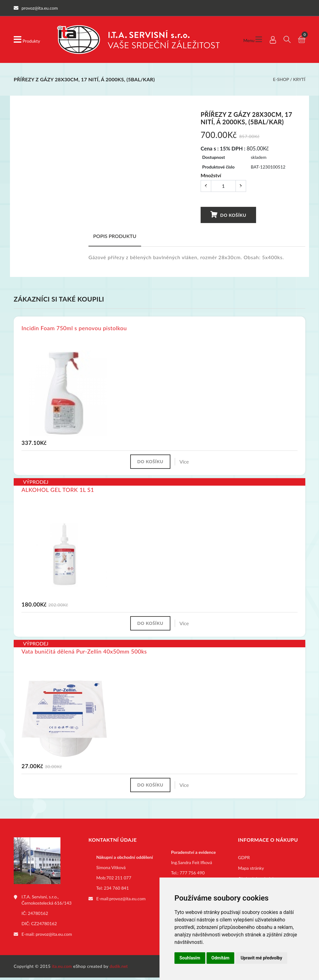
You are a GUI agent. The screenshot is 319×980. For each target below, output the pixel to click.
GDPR (244, 861)
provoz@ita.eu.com (54, 937)
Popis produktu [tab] (115, 236)
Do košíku (228, 215)
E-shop (281, 79)
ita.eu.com (62, 969)
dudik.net (120, 969)
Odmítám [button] (221, 958)
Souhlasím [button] (190, 958)
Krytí (299, 79)
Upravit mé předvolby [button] (261, 958)
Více (187, 462)
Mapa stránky (251, 871)
